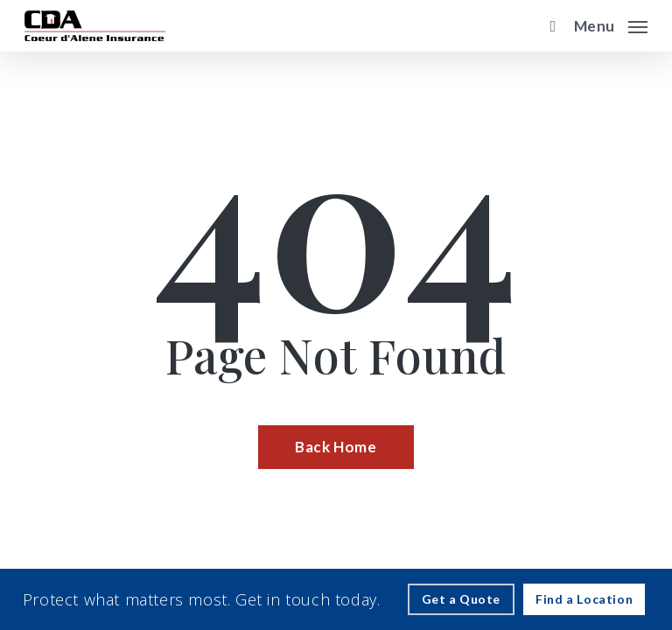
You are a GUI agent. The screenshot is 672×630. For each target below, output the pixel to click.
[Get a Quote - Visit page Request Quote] (462, 599)
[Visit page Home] (95, 26)
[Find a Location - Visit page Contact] (584, 599)
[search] (549, 26)
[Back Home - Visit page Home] (336, 447)
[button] (611, 24)
